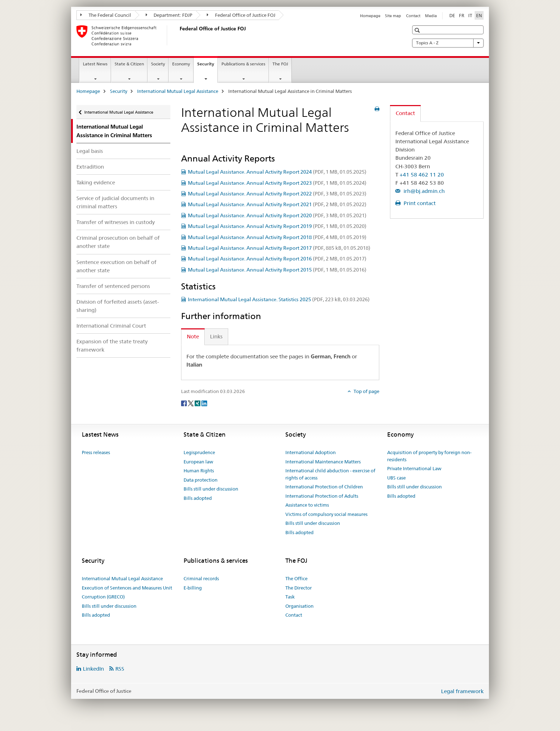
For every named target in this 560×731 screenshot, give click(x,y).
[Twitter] (191, 403)
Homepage (370, 16)
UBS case (396, 478)
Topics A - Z (448, 43)
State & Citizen (129, 64)
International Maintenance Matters (323, 462)
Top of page (366, 391)
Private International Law (414, 468)
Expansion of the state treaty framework (112, 345)
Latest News (95, 64)
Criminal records (201, 578)
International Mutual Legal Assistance (178, 91)
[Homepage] (178, 35)
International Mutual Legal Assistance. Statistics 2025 (279, 299)
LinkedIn (93, 669)
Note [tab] (193, 336)
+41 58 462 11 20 (422, 175)
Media (431, 16)
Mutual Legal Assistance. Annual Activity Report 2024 (277, 172)
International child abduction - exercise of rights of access (330, 474)
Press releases (96, 452)
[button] (418, 30)
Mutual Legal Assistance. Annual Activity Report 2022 (277, 194)
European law (198, 462)
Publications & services (243, 64)
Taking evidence (96, 182)
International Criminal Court (111, 326)
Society (158, 64)
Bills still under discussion (211, 489)
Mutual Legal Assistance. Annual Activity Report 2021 (277, 204)
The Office (296, 578)
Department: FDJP (169, 15)
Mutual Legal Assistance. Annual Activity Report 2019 (277, 226)
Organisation (299, 606)
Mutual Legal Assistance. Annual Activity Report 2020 (277, 215)
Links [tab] (216, 336)
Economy (181, 64)
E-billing (193, 588)
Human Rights (199, 471)
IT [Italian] (470, 15)
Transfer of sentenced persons (113, 286)
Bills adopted (198, 498)
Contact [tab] (405, 113)
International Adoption (311, 452)
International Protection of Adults (322, 496)
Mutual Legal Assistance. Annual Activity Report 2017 (279, 248)
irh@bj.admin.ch (423, 191)
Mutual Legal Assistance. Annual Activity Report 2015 (277, 270)
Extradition (90, 167)
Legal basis (90, 151)
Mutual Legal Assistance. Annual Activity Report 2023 (277, 183)
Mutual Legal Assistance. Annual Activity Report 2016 (277, 259)
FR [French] (462, 15)
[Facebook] (184, 403)
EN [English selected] (479, 15)
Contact (413, 16)
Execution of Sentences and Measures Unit (127, 588)
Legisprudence (199, 452)
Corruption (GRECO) (103, 597)
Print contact (419, 203)
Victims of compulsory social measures (326, 514)
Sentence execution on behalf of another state (116, 266)
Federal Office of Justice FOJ (241, 15)
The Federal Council (106, 15)
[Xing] (198, 403)
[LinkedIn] (204, 403)
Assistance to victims (307, 505)
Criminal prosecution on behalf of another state (118, 242)
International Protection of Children (324, 487)
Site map (393, 16)
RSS (120, 669)
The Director (299, 588)
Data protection (201, 480)
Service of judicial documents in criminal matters (115, 202)
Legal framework (462, 691)
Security (207, 66)
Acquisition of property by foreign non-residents (429, 456)
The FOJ (280, 64)
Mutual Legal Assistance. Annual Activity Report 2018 (277, 237)
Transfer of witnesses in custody (116, 222)
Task (290, 597)
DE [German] (452, 15)
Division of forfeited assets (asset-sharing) (118, 306)
